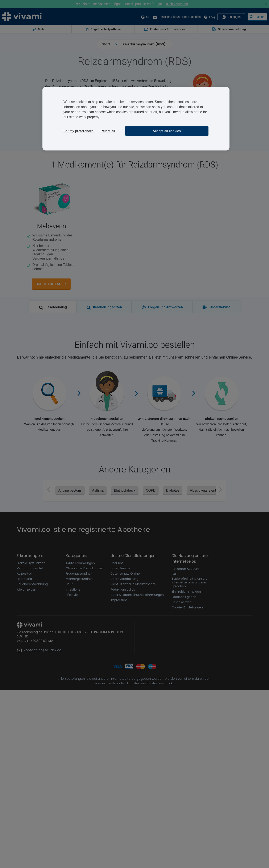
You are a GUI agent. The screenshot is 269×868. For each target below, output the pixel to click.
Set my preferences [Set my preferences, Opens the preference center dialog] (79, 131)
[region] (136, 119)
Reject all (108, 131)
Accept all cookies (167, 131)
